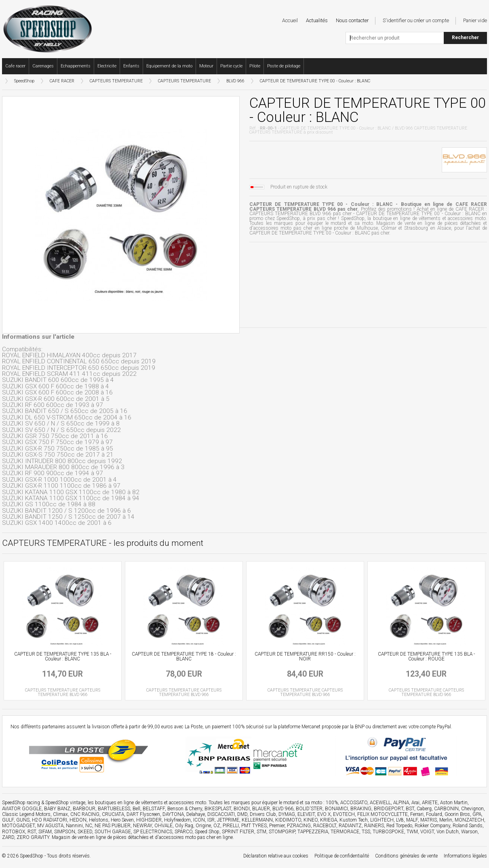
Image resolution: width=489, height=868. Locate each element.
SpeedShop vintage (65, 803)
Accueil (290, 20)
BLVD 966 (235, 81)
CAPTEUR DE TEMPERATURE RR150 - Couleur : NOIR (305, 656)
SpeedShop (24, 81)
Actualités (317, 20)
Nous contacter (352, 20)
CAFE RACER (62, 81)
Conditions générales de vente (406, 856)
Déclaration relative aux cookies (276, 856)
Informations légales (465, 856)
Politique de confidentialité (342, 856)
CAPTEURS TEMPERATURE (116, 81)
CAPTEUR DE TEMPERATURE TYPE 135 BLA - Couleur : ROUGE (426, 656)
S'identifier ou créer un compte (416, 20)
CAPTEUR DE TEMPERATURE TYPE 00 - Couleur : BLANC (315, 81)
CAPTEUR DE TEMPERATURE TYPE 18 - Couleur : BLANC (184, 656)
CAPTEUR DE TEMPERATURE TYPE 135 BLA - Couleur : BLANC (63, 656)
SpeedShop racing (21, 803)
